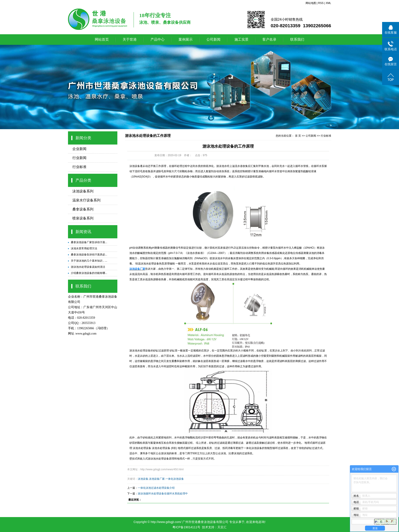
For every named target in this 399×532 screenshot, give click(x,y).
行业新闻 (79, 158)
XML (328, 3)
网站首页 (102, 39)
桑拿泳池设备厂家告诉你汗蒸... (89, 242)
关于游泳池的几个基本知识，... (89, 261)
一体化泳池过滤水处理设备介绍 (156, 488)
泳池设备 (135, 166)
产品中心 (157, 39)
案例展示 (186, 39)
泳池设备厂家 (157, 479)
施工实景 (242, 39)
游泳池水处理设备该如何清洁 (88, 267)
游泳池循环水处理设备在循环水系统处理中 (163, 494)
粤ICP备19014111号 (186, 527)
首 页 (298, 136)
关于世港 (130, 39)
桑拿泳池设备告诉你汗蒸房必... (89, 255)
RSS (321, 3)
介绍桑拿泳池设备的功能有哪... (89, 273)
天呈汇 (222, 527)
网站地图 (311, 3)
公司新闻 (213, 39)
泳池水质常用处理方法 (84, 248)
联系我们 (297, 39)
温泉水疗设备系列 (86, 200)
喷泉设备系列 (83, 218)
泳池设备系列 (83, 191)
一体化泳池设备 (253, 448)
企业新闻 (79, 149)
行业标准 (79, 167)
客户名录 (269, 39)
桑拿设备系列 (83, 209)
